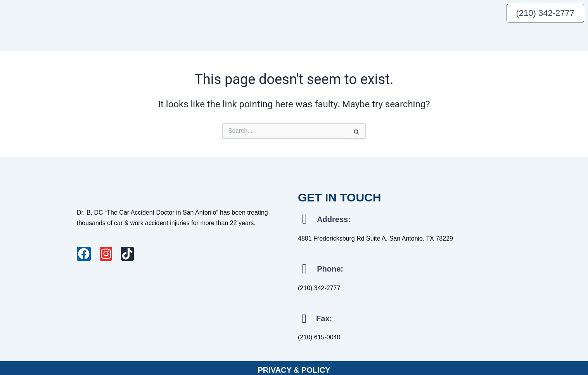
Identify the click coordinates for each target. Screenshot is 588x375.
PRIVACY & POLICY (294, 366)
